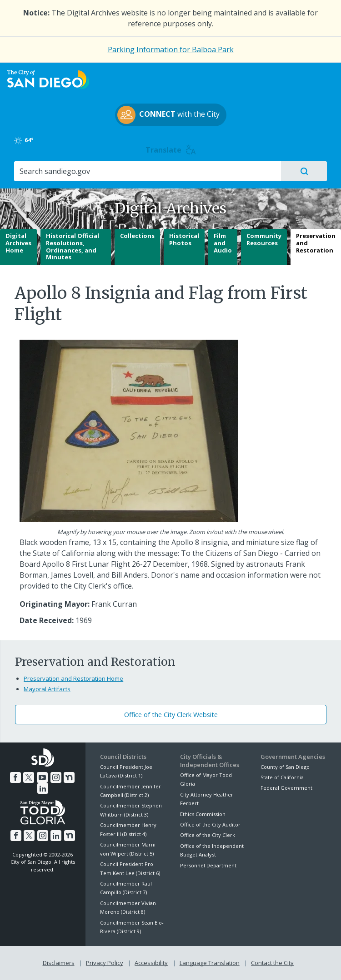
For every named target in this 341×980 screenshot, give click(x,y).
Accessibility (151, 963)
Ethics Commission (203, 814)
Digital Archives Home (18, 243)
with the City (168, 115)
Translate (171, 150)
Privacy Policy (105, 963)
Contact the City (272, 963)
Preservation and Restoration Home (73, 678)
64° (24, 140)
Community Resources (264, 239)
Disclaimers (59, 963)
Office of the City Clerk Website (171, 715)
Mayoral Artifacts (47, 689)
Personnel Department (208, 865)
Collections (137, 236)
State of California (282, 777)
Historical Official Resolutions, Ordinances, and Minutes (73, 246)
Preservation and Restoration (316, 243)
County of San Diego (285, 767)
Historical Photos (184, 239)
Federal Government (286, 788)
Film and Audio (223, 243)
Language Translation (210, 963)
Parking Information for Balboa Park (171, 49)
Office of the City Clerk (208, 835)
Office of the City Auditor (210, 824)
